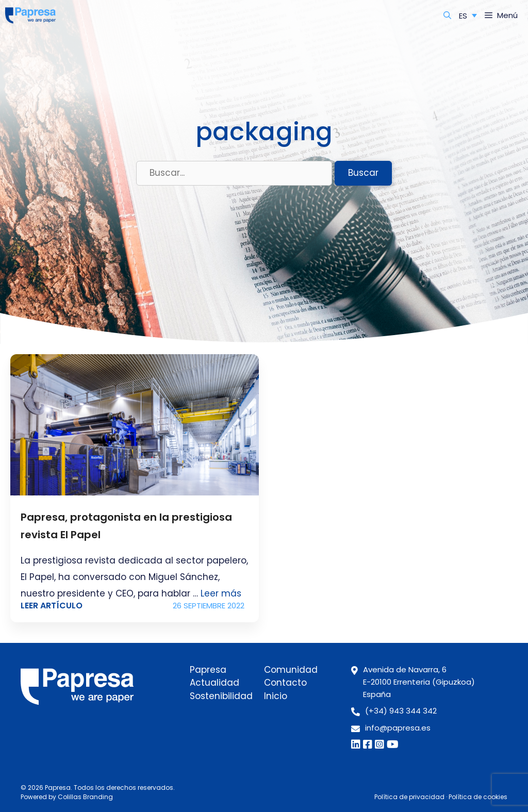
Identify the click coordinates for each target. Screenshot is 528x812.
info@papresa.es (398, 728)
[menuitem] (468, 15)
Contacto (285, 683)
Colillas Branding (85, 797)
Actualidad (214, 683)
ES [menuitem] (463, 16)
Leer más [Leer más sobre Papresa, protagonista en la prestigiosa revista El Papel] (221, 593)
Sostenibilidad (221, 696)
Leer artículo (52, 606)
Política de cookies (478, 797)
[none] (468, 15)
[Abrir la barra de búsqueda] (447, 15)
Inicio (276, 696)
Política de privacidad (409, 797)
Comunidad (291, 670)
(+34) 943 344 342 (401, 711)
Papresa (208, 670)
